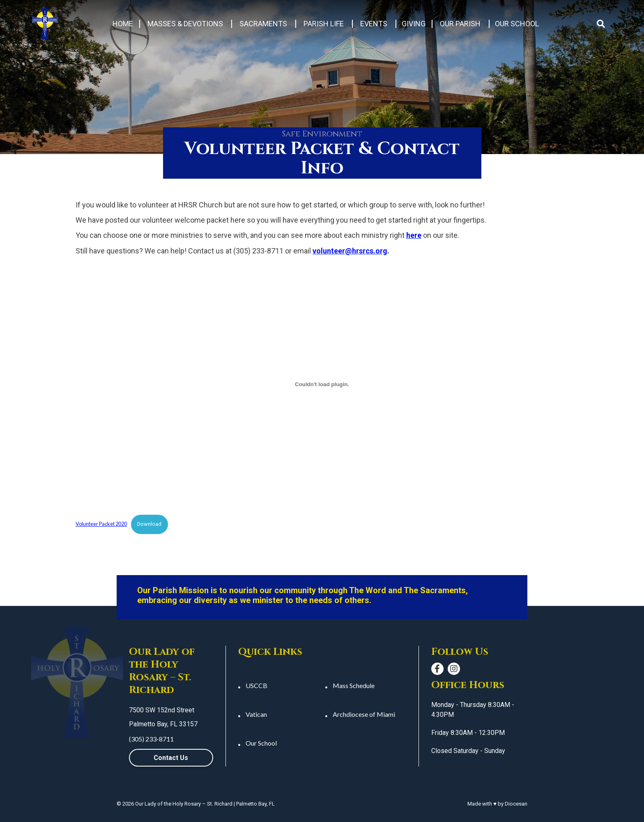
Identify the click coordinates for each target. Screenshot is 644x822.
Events (374, 24)
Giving (414, 24)
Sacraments (263, 24)
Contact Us (171, 758)
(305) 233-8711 (151, 739)
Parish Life (324, 24)
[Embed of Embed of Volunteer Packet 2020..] (322, 384)
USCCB (256, 685)
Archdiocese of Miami (364, 714)
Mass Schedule (354, 685)
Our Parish (460, 24)
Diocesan (516, 804)
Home (123, 24)
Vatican (256, 714)
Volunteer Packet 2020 (101, 524)
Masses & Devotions (185, 24)
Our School (517, 24)
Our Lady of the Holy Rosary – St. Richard (184, 804)
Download (149, 524)
